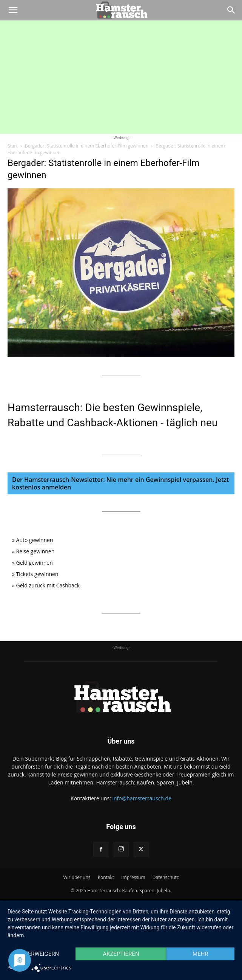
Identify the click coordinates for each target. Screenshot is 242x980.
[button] (13, 10)
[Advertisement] (121, 77)
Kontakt (106, 877)
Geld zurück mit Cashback (48, 585)
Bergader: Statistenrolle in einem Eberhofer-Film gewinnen (87, 146)
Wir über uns (77, 877)
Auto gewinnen (35, 540)
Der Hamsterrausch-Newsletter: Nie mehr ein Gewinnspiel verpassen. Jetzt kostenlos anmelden (120, 483)
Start (13, 146)
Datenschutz (166, 877)
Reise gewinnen (35, 551)
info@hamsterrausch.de (142, 798)
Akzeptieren (121, 954)
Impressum (133, 877)
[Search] (231, 10)
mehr (200, 954)
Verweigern (42, 954)
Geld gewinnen (35, 563)
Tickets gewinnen (37, 574)
